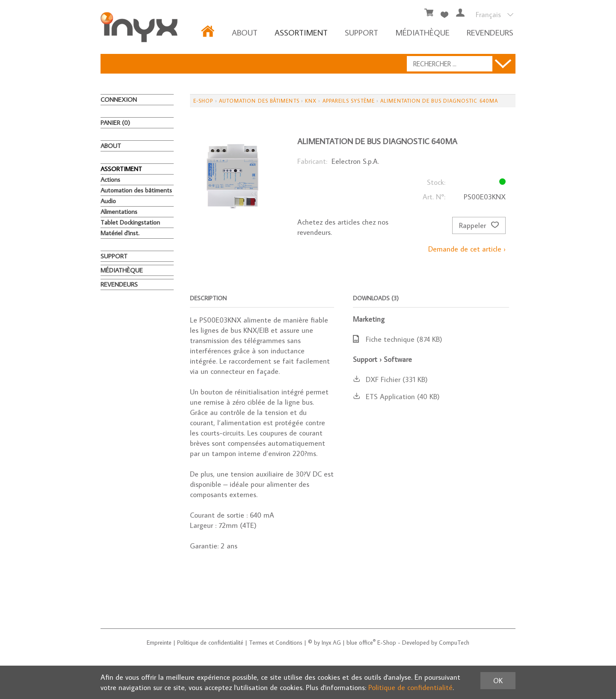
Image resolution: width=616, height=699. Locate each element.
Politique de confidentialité (210, 643)
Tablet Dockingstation (130, 222)
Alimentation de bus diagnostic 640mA (439, 101)
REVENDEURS (490, 32)
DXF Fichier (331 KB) (390, 379)
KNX (311, 101)
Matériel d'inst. (120, 233)
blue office (361, 643)
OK (498, 681)
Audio (108, 201)
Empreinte (159, 643)
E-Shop (203, 101)
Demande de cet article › (467, 249)
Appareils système (349, 101)
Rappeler (479, 225)
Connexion (119, 99)
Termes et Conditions (276, 643)
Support (361, 32)
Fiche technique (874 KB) (398, 339)
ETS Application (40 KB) (396, 397)
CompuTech (454, 643)
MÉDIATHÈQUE (422, 32)
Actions (110, 179)
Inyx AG (331, 643)
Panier (115, 123)
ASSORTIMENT (301, 32)
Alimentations (119, 212)
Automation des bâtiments (136, 190)
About (245, 32)
